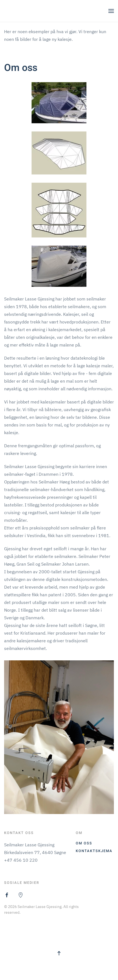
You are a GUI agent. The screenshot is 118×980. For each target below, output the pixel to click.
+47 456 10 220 (21, 860)
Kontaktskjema (94, 851)
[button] (111, 11)
